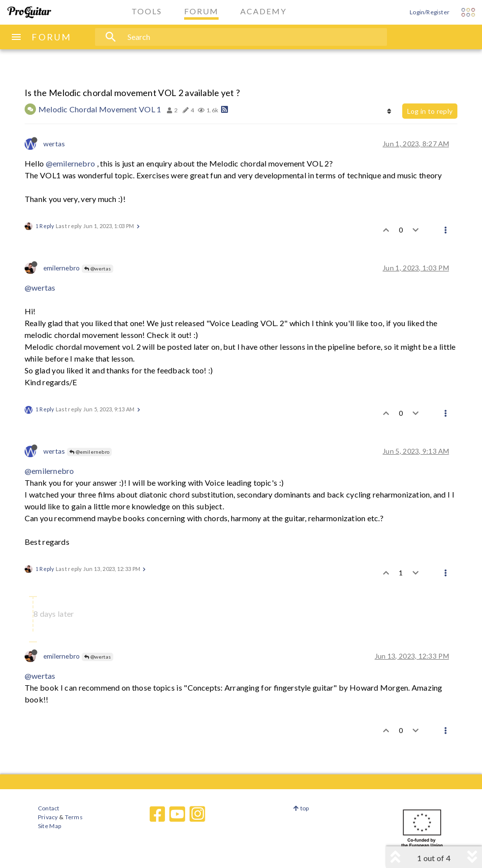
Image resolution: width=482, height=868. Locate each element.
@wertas (97, 268)
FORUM (51, 37)
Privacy (48, 817)
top (301, 808)
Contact (48, 808)
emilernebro (62, 268)
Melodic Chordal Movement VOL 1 (100, 109)
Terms (73, 817)
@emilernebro (70, 163)
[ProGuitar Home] (29, 12)
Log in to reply (430, 111)
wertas (54, 144)
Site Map (49, 826)
